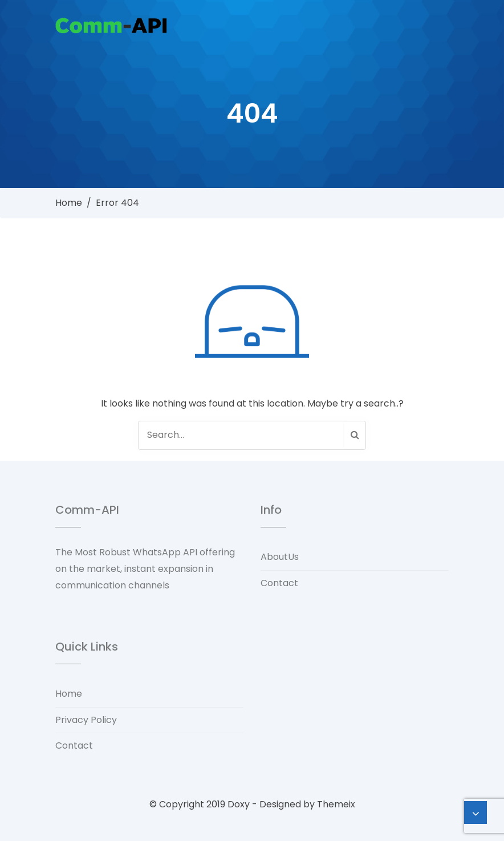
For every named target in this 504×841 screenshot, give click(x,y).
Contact (279, 583)
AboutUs (280, 557)
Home (69, 203)
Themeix (336, 804)
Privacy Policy (86, 720)
